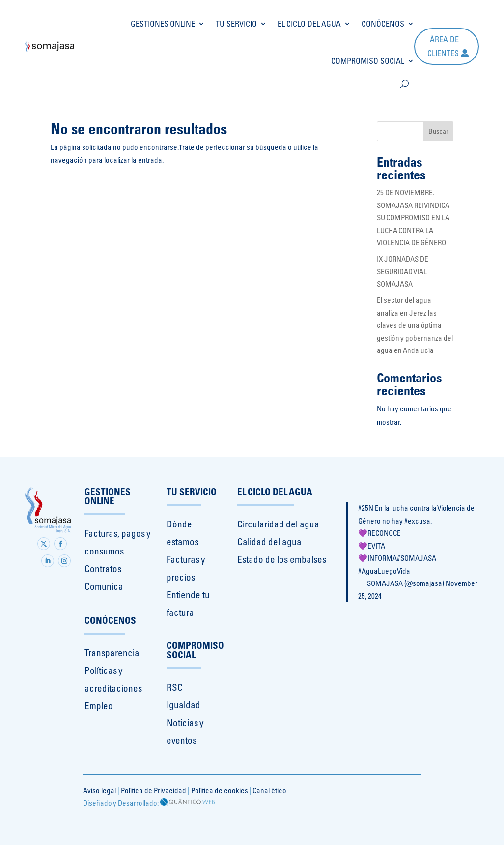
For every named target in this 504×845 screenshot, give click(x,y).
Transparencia (112, 653)
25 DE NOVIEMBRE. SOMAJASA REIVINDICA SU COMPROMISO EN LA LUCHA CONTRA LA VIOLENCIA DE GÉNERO (413, 218)
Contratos (103, 569)
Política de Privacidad (154, 791)
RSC (175, 687)
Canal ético (269, 791)
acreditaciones (113, 688)
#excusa (417, 521)
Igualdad (183, 705)
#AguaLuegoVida (384, 571)
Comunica (104, 586)
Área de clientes (443, 46)
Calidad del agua (269, 542)
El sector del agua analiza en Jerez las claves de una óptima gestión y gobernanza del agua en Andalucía (415, 325)
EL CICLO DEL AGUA (309, 24)
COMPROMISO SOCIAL (368, 61)
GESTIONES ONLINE (163, 24)
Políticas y (103, 670)
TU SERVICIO (236, 24)
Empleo (99, 706)
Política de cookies (220, 791)
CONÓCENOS (383, 24)
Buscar (438, 131)
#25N (366, 508)
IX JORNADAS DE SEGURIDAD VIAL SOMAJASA (403, 271)
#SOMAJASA (417, 558)
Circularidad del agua (278, 524)
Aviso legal (99, 791)
